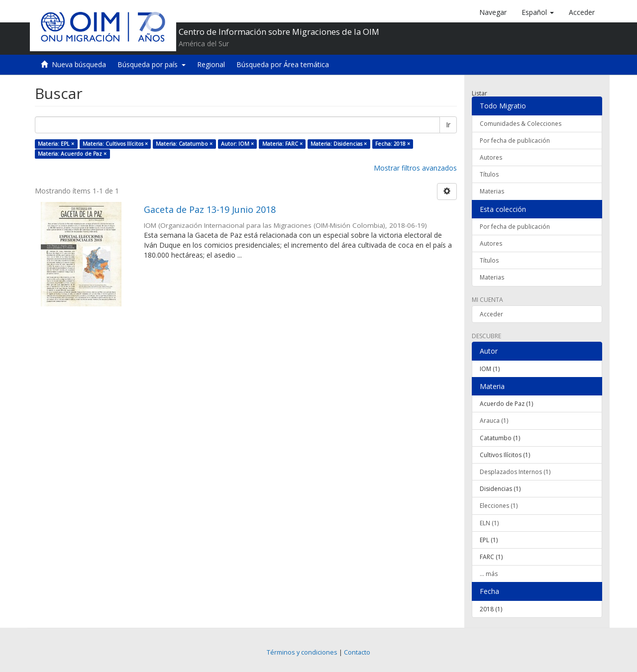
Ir (448, 125)
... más (489, 574)
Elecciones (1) (499, 506)
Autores (491, 157)
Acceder (491, 314)
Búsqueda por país (152, 64)
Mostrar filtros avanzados (415, 168)
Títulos (489, 174)
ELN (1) (489, 523)
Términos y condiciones (302, 652)
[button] (538, 12)
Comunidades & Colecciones (521, 124)
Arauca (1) (494, 421)
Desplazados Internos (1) (515, 472)
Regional (211, 64)
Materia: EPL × (56, 144)
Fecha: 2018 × (393, 144)
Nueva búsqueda (79, 64)
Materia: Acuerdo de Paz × (72, 154)
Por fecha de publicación (515, 141)
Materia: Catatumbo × (184, 144)
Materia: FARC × (282, 144)
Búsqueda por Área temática (283, 64)
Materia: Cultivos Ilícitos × (115, 144)
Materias (492, 191)
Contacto (357, 652)
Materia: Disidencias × (339, 144)
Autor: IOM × (237, 144)
